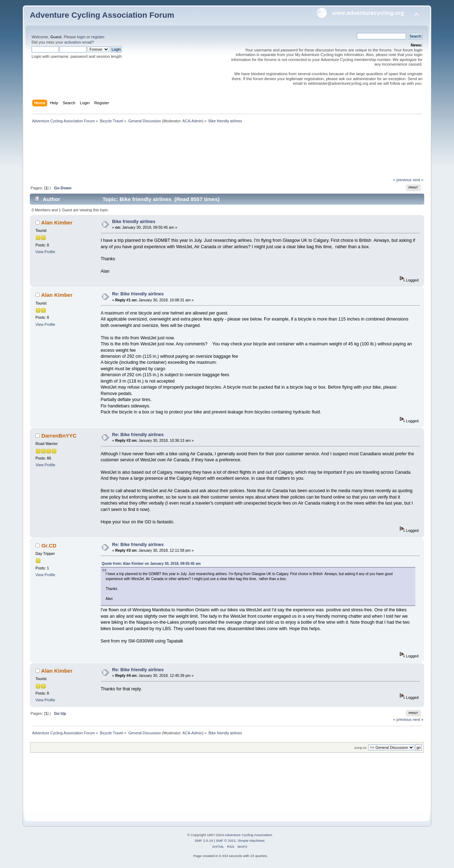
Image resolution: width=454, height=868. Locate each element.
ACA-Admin (192, 121)
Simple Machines (251, 841)
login (81, 37)
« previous (402, 180)
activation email (78, 42)
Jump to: (361, 748)
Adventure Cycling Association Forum (102, 15)
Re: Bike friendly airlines (138, 294)
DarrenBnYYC (59, 436)
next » (418, 180)
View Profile (45, 252)
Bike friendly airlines (134, 222)
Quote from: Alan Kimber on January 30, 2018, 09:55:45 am (151, 564)
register (98, 37)
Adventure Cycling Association (248, 835)
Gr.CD (49, 546)
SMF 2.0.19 (204, 841)
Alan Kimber (57, 222)
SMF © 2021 (226, 841)
